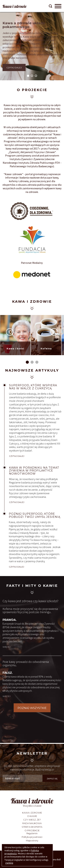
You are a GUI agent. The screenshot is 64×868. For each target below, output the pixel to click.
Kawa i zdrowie (32, 813)
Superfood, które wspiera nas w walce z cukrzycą (33, 387)
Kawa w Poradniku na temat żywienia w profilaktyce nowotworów (34, 471)
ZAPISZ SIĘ (52, 779)
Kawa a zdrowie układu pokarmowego (24, 25)
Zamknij (9, 863)
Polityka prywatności (32, 837)
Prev (10, 332)
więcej (6, 647)
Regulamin (32, 833)
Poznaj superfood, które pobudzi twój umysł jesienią (35, 515)
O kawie (32, 816)
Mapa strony (32, 841)
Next (54, 332)
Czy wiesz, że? (32, 820)
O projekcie (32, 830)
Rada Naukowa (32, 823)
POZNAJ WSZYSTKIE (32, 708)
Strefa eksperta (32, 827)
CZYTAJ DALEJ (14, 68)
